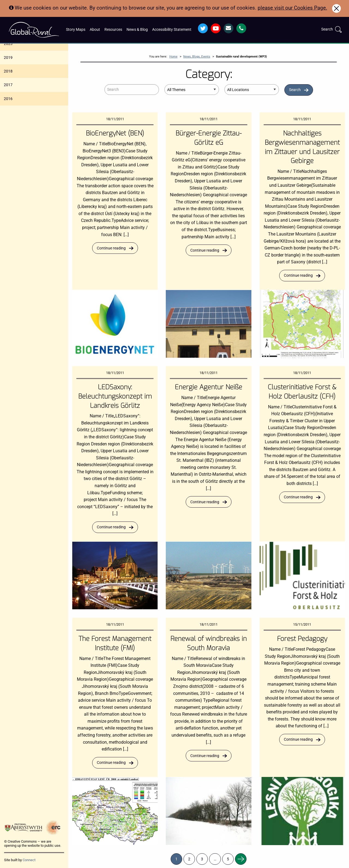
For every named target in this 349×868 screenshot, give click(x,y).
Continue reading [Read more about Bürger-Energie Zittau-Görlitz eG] (205, 250)
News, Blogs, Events (197, 57)
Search (295, 90)
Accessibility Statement (172, 30)
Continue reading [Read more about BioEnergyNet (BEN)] (111, 248)
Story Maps (76, 30)
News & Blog (137, 30)
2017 (8, 85)
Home (173, 57)
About (95, 30)
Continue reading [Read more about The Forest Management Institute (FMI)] (111, 763)
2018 (8, 71)
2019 (8, 58)
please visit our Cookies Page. (292, 8)
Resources (113, 30)
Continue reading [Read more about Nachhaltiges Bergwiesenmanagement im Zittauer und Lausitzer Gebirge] (298, 275)
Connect (29, 860)
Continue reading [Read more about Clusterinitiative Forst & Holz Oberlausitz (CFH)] (298, 497)
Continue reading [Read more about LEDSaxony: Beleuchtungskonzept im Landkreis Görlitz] (111, 527)
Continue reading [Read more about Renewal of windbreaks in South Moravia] (205, 756)
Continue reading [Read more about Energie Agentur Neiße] (205, 502)
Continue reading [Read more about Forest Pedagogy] (298, 739)
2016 (8, 99)
